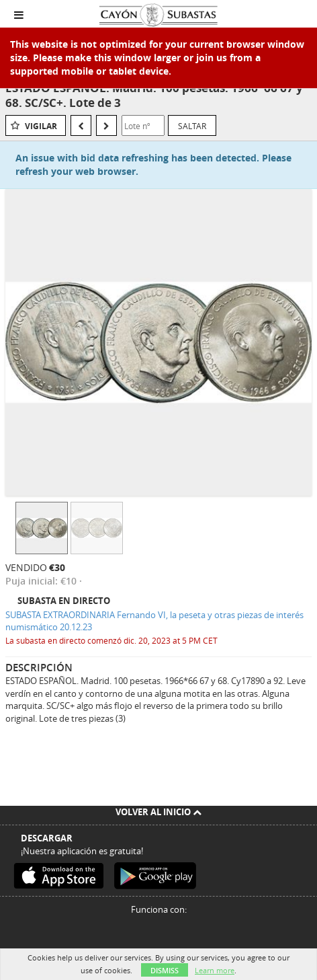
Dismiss (165, 970)
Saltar (192, 126)
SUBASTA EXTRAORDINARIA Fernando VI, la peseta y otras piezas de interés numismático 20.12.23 (154, 621)
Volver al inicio (158, 812)
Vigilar (41, 126)
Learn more (215, 970)
